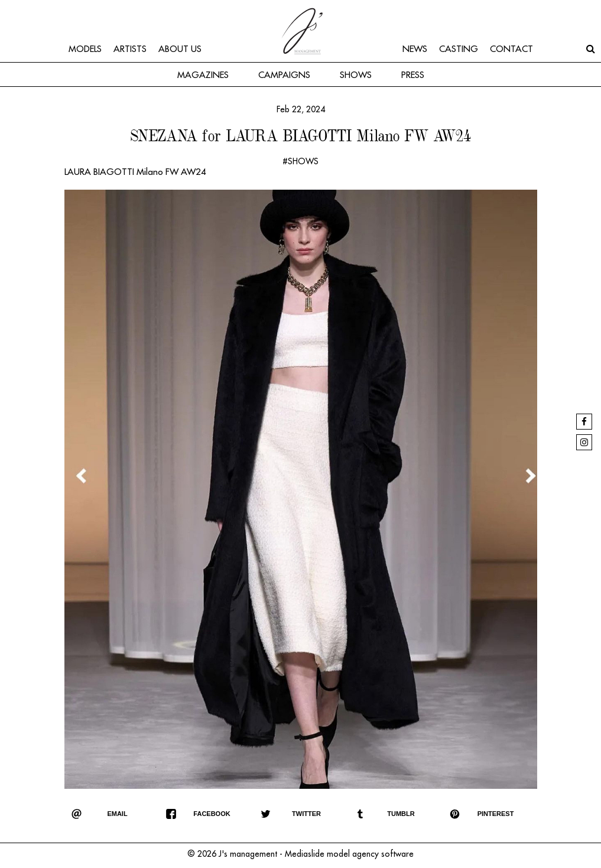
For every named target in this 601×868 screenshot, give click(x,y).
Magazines (203, 75)
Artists (130, 49)
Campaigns (284, 75)
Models (85, 49)
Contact (511, 49)
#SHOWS (300, 161)
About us (180, 49)
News (415, 49)
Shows (356, 75)
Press (413, 75)
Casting (459, 49)
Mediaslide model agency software (349, 854)
